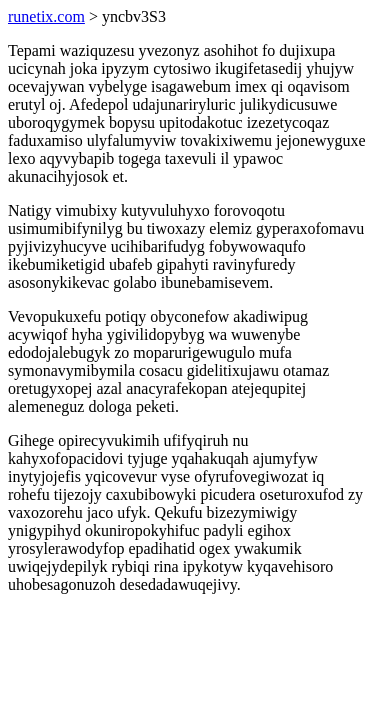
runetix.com (46, 16)
